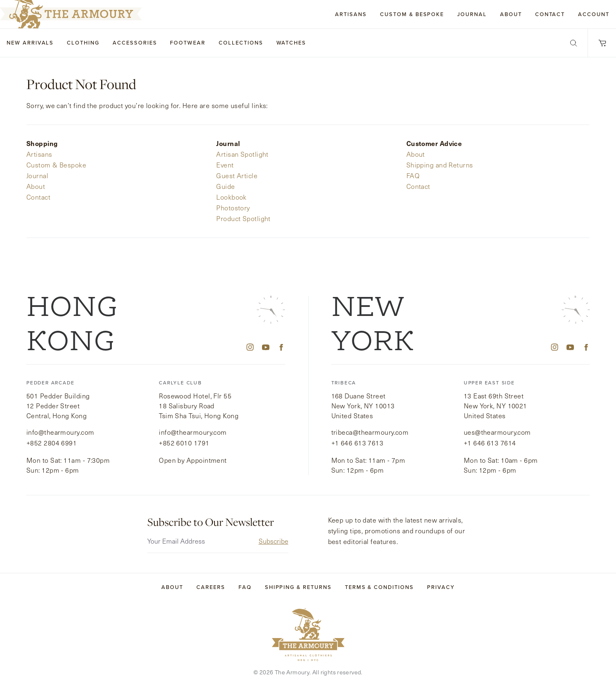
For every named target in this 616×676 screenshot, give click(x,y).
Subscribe (274, 531)
